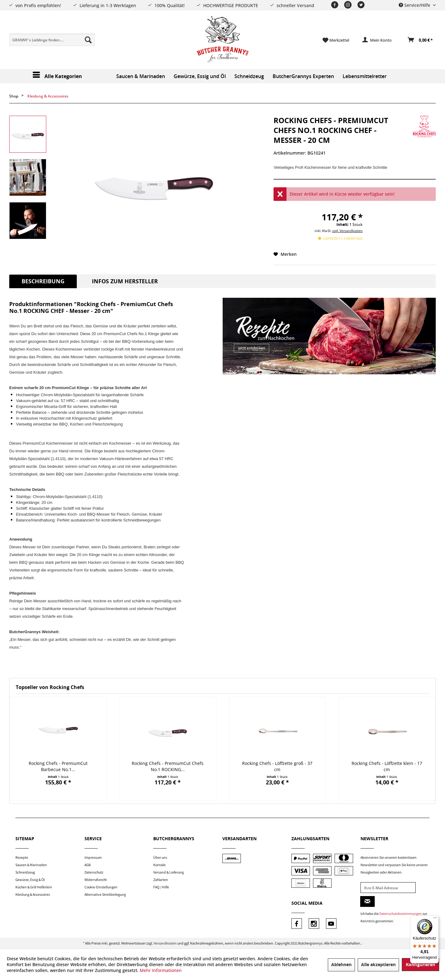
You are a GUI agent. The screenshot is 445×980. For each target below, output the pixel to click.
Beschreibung (43, 281)
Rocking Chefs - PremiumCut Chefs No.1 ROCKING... (168, 766)
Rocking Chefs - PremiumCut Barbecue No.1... (58, 766)
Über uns (160, 857)
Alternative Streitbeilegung (105, 894)
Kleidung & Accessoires (33, 894)
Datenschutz (94, 872)
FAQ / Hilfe (161, 887)
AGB (88, 865)
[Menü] (435, 919)
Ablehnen (341, 965)
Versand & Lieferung (169, 872)
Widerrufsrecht (96, 880)
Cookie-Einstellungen (101, 887)
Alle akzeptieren (378, 965)
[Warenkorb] (420, 40)
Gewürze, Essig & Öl (30, 880)
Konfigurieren (420, 965)
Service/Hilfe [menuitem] (415, 5)
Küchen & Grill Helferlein (34, 887)
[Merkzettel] (336, 40)
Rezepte (22, 857)
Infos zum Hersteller (125, 281)
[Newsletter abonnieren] (367, 901)
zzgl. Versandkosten (347, 231)
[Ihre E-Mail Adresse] (388, 888)
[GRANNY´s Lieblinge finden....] (52, 40)
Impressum (93, 857)
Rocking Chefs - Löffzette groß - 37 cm (277, 766)
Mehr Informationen (161, 970)
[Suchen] (88, 40)
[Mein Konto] (377, 40)
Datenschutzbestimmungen (401, 914)
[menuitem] (52, 40)
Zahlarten (161, 880)
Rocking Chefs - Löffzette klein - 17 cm (387, 766)
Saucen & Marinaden (31, 865)
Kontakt (159, 865)
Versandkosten (165, 943)
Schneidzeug (25, 872)
